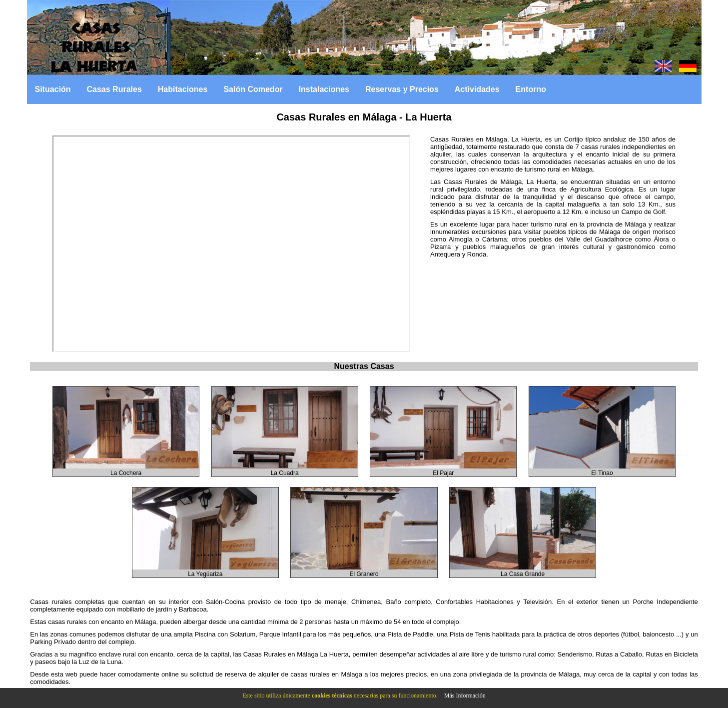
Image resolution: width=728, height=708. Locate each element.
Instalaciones (324, 89)
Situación (53, 89)
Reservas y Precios (402, 89)
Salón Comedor (253, 89)
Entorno (531, 89)
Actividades (477, 89)
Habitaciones (183, 89)
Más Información (465, 695)
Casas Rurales (114, 89)
